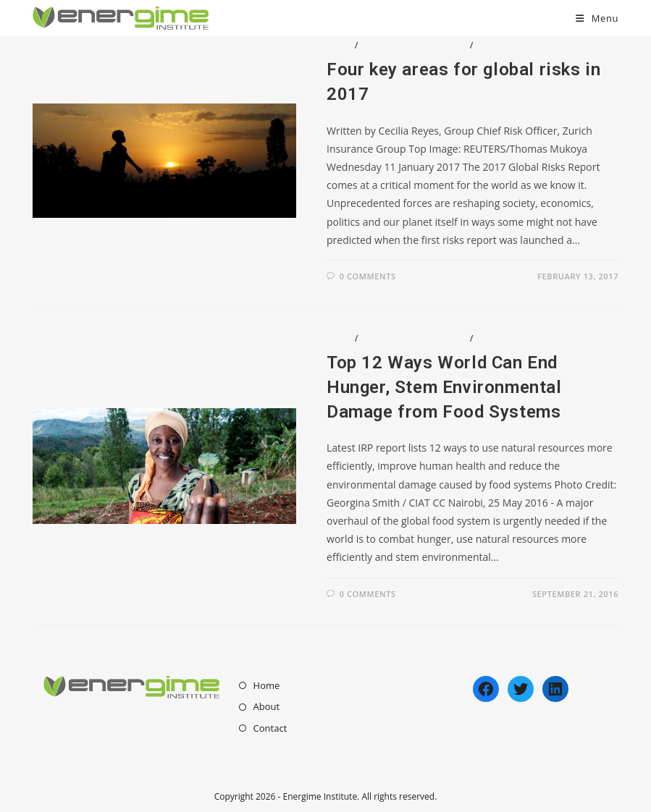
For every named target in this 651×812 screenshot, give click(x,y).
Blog (339, 45)
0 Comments (368, 276)
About (267, 706)
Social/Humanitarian (531, 45)
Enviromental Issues (414, 45)
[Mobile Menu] (597, 18)
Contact (270, 728)
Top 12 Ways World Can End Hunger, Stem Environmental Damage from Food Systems (444, 387)
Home (267, 685)
